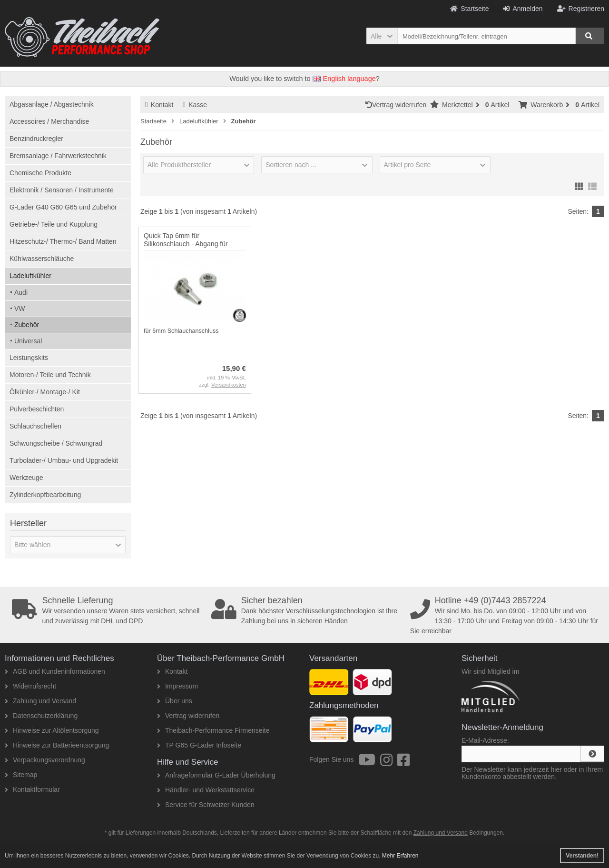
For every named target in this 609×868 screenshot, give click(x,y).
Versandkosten (229, 385)
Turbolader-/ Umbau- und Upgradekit (64, 460)
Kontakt (159, 105)
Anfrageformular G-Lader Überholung (216, 775)
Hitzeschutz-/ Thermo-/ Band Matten (63, 241)
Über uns (175, 701)
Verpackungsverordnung (45, 760)
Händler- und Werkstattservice (206, 790)
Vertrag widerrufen (398, 105)
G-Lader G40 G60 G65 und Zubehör (63, 207)
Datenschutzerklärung (41, 716)
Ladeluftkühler (30, 276)
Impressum (177, 686)
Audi (21, 292)
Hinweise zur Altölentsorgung (52, 730)
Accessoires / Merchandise (49, 121)
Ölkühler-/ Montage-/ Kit (45, 392)
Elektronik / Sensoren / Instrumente (62, 190)
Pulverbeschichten (37, 409)
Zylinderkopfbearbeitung (45, 495)
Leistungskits (29, 358)
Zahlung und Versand (40, 701)
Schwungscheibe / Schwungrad (56, 443)
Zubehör (27, 325)
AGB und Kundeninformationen (55, 671)
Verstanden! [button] (582, 856)
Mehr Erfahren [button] (400, 856)
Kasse (195, 105)
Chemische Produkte (40, 173)
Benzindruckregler (36, 139)
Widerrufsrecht (30, 686)
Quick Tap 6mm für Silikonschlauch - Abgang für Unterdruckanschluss (186, 244)
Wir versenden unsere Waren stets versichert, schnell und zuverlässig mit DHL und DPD (108, 610)
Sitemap (21, 775)
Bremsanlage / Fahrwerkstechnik (58, 156)
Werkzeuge (26, 478)
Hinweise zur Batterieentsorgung (57, 745)
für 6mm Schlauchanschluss (181, 331)
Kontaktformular (32, 789)
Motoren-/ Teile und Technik (50, 375)
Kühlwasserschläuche (42, 259)
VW (20, 309)
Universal (28, 341)
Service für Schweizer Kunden (206, 805)
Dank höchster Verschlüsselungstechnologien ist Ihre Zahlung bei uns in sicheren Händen (308, 610)
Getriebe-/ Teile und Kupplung (54, 224)
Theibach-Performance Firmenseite (213, 730)
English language (344, 79)
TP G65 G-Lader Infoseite (199, 745)
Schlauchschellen (35, 426)
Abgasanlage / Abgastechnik (52, 104)
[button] (382, 36)
